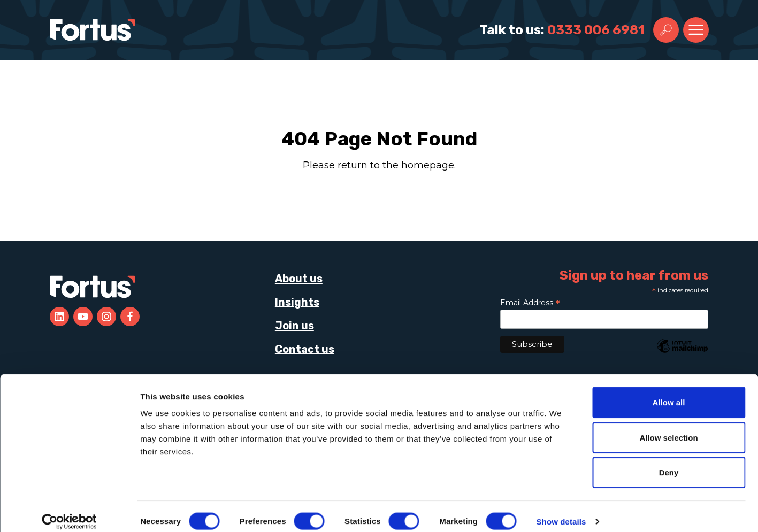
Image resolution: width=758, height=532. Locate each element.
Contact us (305, 349)
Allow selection (668, 427)
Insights (297, 302)
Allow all (669, 392)
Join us (294, 326)
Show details (561, 511)
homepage (428, 165)
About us (299, 279)
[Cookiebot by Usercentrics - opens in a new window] (69, 511)
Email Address (530, 303)
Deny (669, 462)
